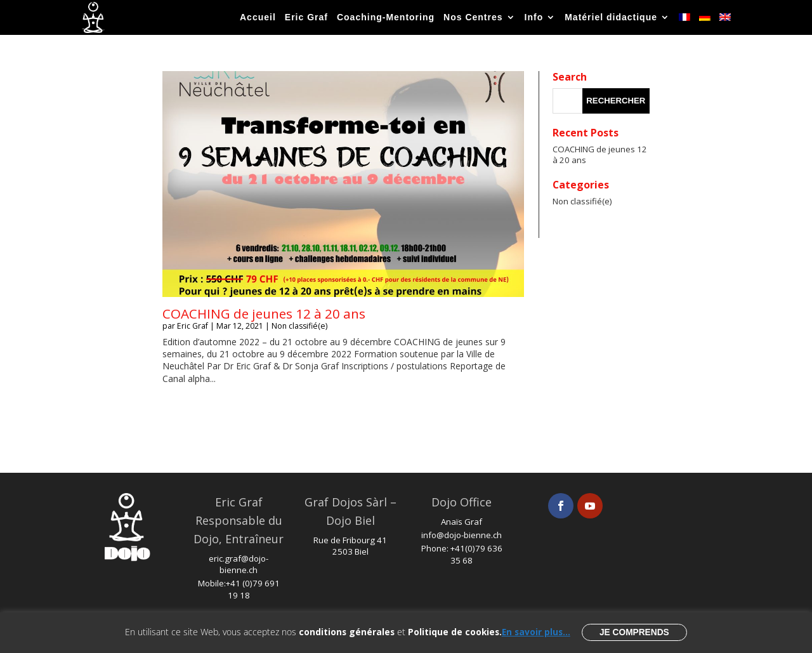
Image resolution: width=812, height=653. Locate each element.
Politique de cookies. (455, 632)
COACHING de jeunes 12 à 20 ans (264, 313)
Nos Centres (473, 17)
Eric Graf (306, 17)
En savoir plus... (536, 632)
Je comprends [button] (634, 632)
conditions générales (347, 632)
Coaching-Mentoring (386, 17)
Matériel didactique (611, 17)
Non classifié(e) (299, 326)
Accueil (258, 17)
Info (534, 17)
